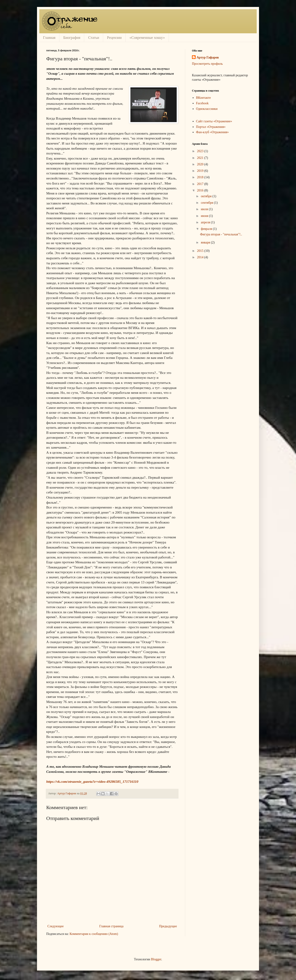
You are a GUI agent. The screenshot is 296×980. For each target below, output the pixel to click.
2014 (201, 257)
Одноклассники (207, 109)
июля (205, 209)
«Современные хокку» (147, 38)
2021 (201, 158)
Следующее (55, 926)
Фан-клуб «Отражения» (212, 132)
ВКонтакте (203, 98)
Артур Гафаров (208, 57)
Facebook (202, 103)
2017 (201, 184)
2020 (201, 164)
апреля (206, 222)
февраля (207, 229)
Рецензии (114, 38)
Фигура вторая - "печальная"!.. (221, 234)
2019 (201, 171)
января (206, 242)
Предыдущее (168, 926)
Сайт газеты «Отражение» (214, 121)
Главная (49, 38)
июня (205, 216)
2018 (201, 177)
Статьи (94, 38)
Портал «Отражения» (211, 127)
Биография (72, 38)
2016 (201, 190)
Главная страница (111, 926)
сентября (207, 203)
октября (207, 196)
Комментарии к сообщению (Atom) (94, 934)
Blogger (156, 959)
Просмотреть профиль (207, 64)
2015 (201, 251)
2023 (201, 151)
